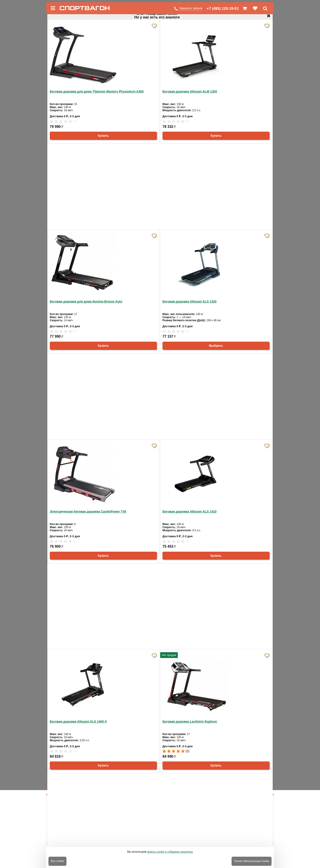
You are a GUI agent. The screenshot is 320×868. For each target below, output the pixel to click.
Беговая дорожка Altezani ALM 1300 (190, 91)
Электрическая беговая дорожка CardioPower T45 (88, 511)
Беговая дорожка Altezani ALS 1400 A (78, 721)
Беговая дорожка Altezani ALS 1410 (189, 511)
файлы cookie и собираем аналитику (170, 852)
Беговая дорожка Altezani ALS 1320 (189, 301)
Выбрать (216, 346)
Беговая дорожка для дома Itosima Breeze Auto (86, 301)
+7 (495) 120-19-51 (223, 9)
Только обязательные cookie (252, 861)
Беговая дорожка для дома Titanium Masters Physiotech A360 (97, 91)
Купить (103, 136)
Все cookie (57, 861)
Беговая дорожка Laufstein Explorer (190, 721)
